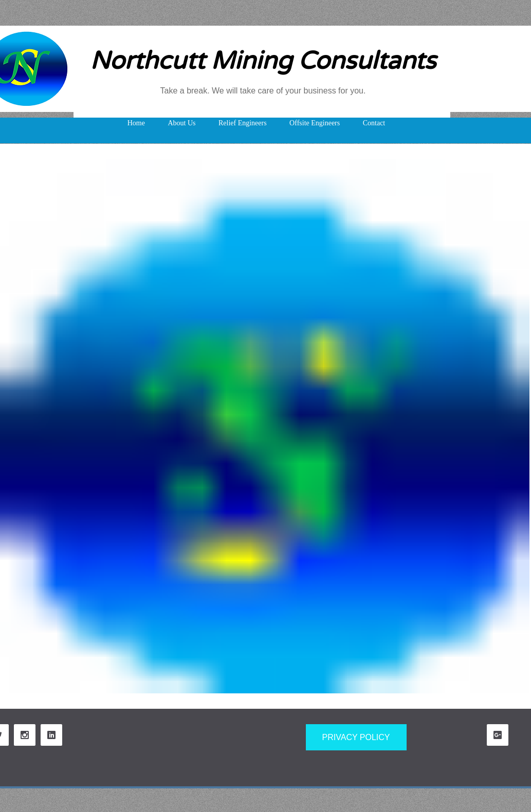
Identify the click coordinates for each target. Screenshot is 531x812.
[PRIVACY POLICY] (356, 737)
